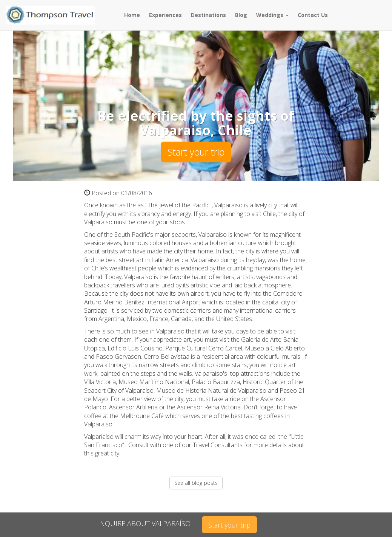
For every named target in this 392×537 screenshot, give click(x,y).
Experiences (165, 15)
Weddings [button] (272, 15)
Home (132, 15)
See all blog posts (196, 483)
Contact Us (313, 15)
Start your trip (196, 152)
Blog (241, 15)
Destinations (208, 15)
